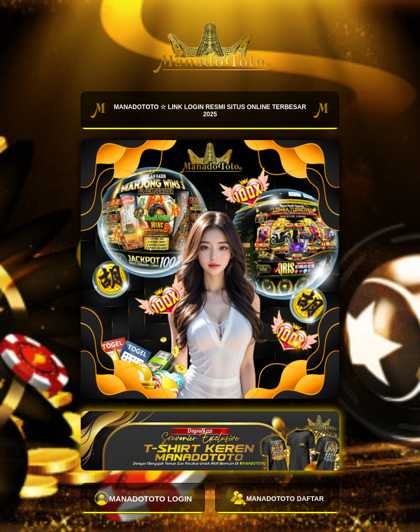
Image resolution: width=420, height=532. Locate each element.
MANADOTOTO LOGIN (143, 498)
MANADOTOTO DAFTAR (277, 498)
